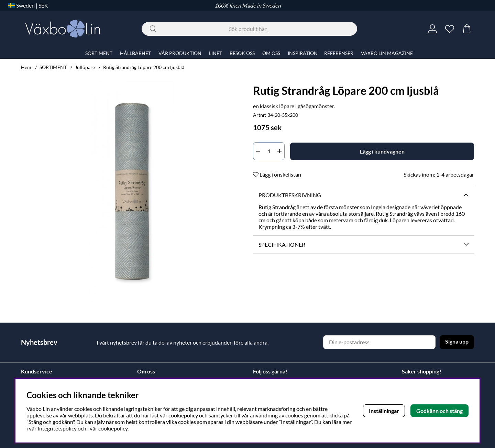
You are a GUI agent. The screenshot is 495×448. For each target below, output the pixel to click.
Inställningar (384, 411)
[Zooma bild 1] (131, 192)
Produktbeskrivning (290, 195)
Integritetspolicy (57, 428)
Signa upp (457, 341)
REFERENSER (339, 53)
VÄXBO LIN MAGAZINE (387, 53)
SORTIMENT (53, 67)
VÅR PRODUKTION (180, 53)
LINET (216, 53)
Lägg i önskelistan (277, 174)
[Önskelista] (450, 29)
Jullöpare (85, 67)
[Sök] (249, 29)
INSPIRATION (303, 53)
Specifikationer (282, 244)
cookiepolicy (113, 428)
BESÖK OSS (242, 53)
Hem (26, 67)
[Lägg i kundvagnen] (382, 151)
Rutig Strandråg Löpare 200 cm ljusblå (144, 67)
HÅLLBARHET (135, 53)
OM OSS (271, 53)
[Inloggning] (432, 29)
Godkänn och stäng (439, 411)
